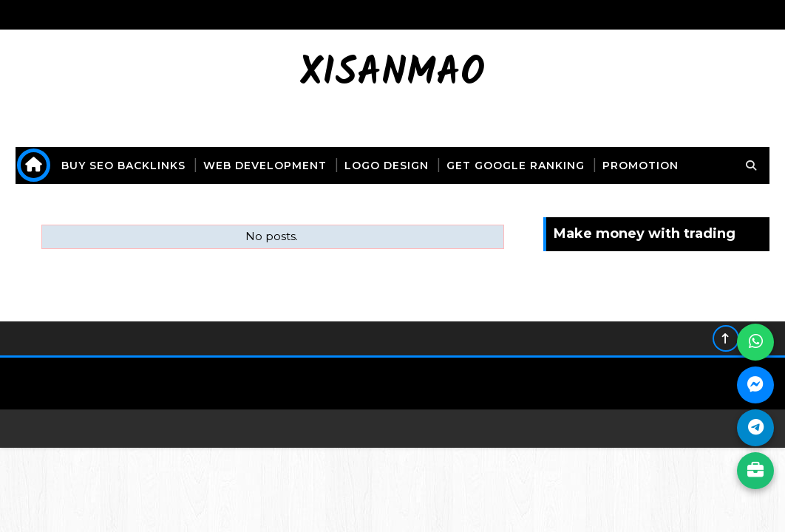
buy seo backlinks (123, 166)
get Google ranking (516, 166)
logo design (387, 166)
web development (265, 166)
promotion (640, 166)
